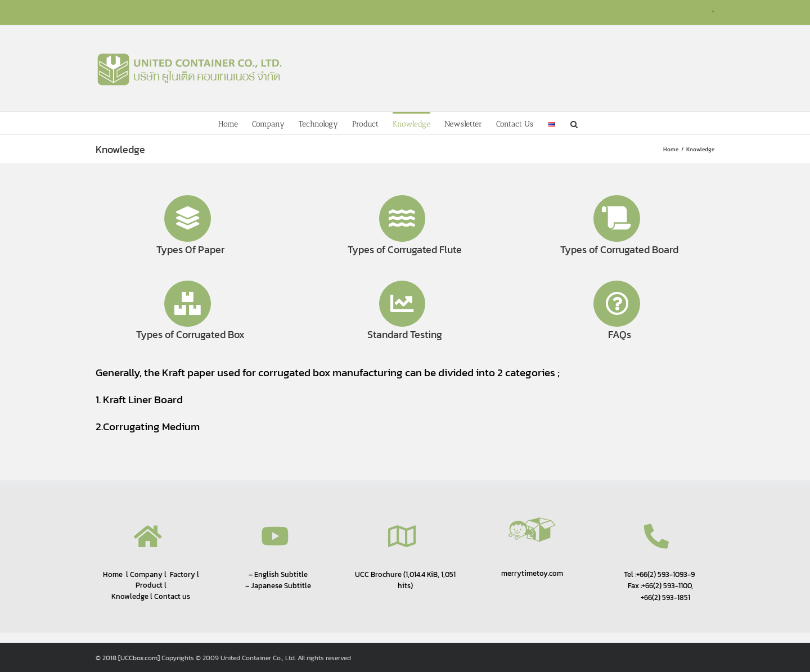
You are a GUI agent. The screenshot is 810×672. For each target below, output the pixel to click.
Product (149, 585)
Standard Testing (405, 334)
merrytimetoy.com (532, 573)
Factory (183, 574)
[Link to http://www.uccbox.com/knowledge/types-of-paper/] (188, 218)
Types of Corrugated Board (619, 249)
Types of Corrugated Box (190, 334)
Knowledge (130, 596)
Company (145, 574)
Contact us (172, 596)
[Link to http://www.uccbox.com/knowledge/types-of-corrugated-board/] (617, 218)
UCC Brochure (378, 574)
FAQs (620, 334)
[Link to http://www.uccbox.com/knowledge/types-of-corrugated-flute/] (402, 218)
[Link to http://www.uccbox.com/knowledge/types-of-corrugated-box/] (188, 304)
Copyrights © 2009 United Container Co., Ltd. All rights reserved (256, 658)
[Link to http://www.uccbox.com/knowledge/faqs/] (617, 304)
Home (113, 574)
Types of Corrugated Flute (405, 249)
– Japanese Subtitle (278, 585)
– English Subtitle (278, 574)
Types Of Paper (190, 249)
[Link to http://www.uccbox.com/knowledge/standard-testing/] (402, 304)
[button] (574, 123)
